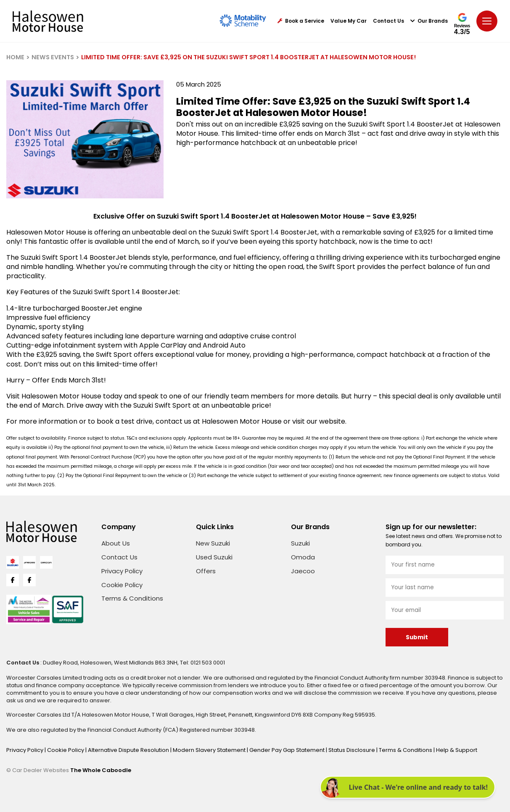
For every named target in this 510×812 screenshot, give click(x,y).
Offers (206, 571)
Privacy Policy (122, 571)
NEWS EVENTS (53, 57)
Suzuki (300, 543)
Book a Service (301, 21)
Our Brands (429, 21)
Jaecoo (303, 571)
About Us (116, 543)
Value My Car (349, 21)
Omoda (303, 557)
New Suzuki (213, 543)
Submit (417, 637)
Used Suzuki (214, 557)
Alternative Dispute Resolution (129, 750)
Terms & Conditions (132, 598)
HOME (15, 57)
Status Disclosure (352, 750)
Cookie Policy (122, 585)
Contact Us (388, 21)
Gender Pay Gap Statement (288, 750)
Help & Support (457, 750)
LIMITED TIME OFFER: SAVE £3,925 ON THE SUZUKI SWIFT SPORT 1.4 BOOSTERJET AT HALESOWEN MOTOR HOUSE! (248, 57)
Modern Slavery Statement (210, 750)
